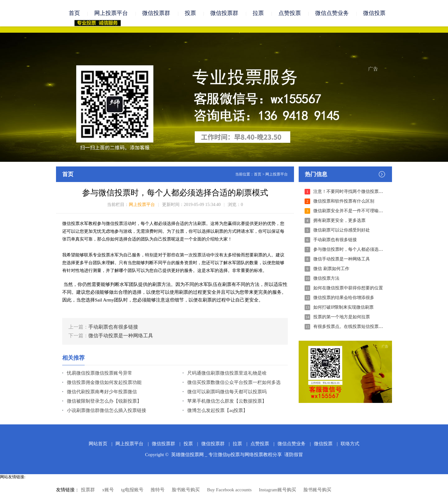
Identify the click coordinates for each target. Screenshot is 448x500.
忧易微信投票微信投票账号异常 (100, 373)
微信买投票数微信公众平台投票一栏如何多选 (234, 382)
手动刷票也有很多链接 (113, 327)
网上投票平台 (111, 13)
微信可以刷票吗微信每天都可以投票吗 (227, 392)
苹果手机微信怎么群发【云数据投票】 (227, 401)
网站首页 (98, 444)
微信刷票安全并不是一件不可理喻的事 (350, 211)
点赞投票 (290, 13)
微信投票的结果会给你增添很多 (344, 298)
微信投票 (374, 13)
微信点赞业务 (332, 13)
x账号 (108, 490)
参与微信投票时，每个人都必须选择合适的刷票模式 (363, 249)
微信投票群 (156, 13)
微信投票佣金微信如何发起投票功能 (104, 382)
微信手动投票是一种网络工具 (121, 336)
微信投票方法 (326, 278)
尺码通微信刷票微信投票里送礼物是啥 (227, 373)
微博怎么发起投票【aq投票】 (217, 410)
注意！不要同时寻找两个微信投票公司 (350, 192)
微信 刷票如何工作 (331, 269)
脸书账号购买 (186, 490)
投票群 (88, 490)
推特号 (158, 490)
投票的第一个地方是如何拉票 (342, 317)
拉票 (258, 13)
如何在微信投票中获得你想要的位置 (348, 288)
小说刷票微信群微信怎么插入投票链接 (107, 410)
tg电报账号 (132, 490)
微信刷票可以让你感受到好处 (342, 230)
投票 (190, 13)
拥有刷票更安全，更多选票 (339, 220)
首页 (74, 13)
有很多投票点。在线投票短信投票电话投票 (355, 327)
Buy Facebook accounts (229, 490)
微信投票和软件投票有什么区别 (344, 201)
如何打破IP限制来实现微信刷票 (343, 307)
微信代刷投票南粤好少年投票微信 (102, 392)
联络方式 (350, 444)
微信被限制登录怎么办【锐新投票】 (104, 401)
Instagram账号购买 (278, 490)
